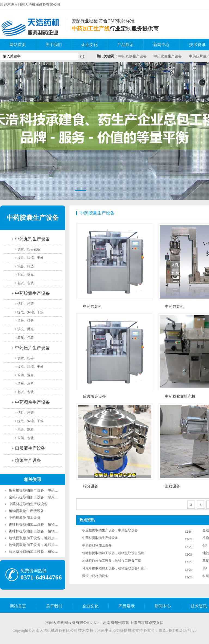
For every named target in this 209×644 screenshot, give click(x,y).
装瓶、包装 (26, 338)
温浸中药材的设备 (95, 576)
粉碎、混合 (26, 375)
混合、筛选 (26, 266)
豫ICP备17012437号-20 (177, 631)
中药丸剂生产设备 (133, 56)
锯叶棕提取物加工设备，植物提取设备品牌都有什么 (49, 524)
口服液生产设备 (30, 448)
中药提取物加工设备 (25, 518)
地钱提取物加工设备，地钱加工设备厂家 (41, 545)
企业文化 (90, 45)
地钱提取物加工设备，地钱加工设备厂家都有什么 (48, 538)
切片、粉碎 (26, 304)
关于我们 (54, 45)
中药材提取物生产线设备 (28, 504)
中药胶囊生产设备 (168, 56)
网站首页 (18, 45)
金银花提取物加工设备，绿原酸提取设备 (41, 497)
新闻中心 (161, 45)
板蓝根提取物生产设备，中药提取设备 (39, 490)
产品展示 (125, 45)
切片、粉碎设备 (29, 249)
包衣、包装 (26, 283)
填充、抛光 (26, 329)
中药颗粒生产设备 (32, 402)
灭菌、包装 (26, 438)
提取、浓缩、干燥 (30, 258)
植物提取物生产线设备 (26, 511)
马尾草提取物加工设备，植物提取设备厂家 (42, 552)
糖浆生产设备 (28, 460)
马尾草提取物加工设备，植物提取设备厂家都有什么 (115, 568)
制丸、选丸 (26, 275)
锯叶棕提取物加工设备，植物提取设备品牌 (42, 531)
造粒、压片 (26, 384)
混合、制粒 (26, 430)
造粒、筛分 (26, 321)
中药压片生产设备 (32, 348)
